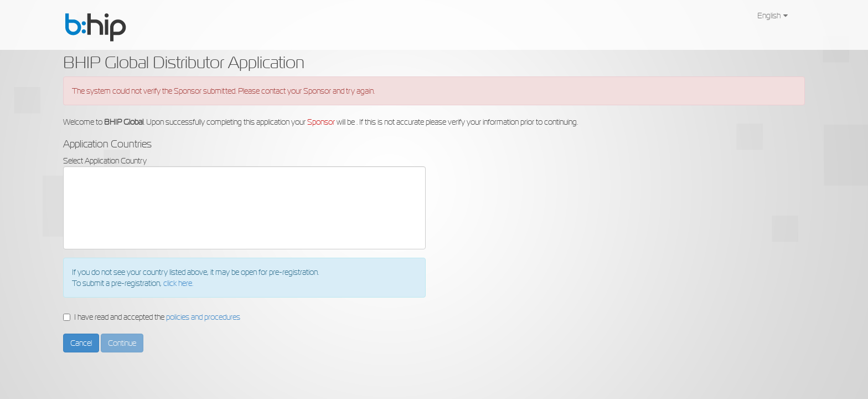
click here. (178, 283)
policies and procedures (203, 317)
